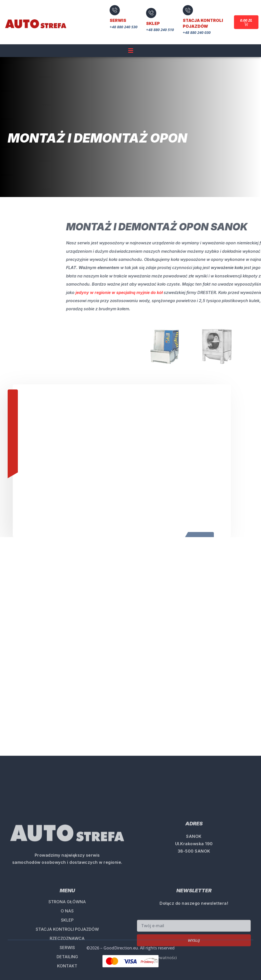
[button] (130, 50)
